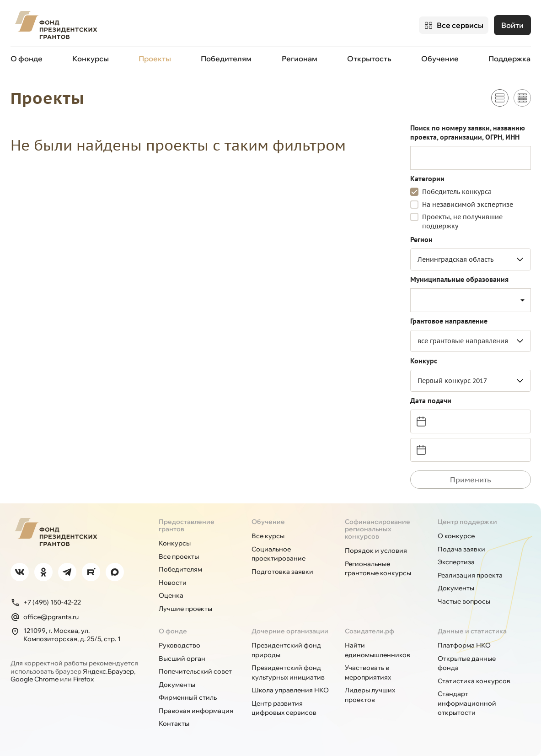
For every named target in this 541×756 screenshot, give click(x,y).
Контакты (174, 723)
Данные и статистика (472, 631)
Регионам (300, 59)
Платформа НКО (464, 645)
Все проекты (179, 556)
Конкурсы (91, 59)
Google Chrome (35, 679)
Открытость (369, 59)
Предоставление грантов (187, 525)
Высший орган (182, 658)
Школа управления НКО (290, 690)
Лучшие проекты (185, 608)
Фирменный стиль (188, 697)
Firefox (83, 679)
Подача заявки (461, 549)
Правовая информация (196, 710)
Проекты (155, 59)
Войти (512, 25)
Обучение (440, 59)
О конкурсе (456, 535)
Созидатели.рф (370, 631)
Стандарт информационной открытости (467, 703)
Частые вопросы (464, 601)
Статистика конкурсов (474, 680)
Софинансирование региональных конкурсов (378, 529)
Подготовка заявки (282, 571)
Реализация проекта (470, 575)
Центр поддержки (467, 521)
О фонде (27, 59)
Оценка (171, 595)
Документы (456, 588)
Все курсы (268, 535)
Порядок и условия (376, 550)
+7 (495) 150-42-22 (46, 602)
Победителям (226, 59)
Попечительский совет (195, 671)
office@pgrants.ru (45, 616)
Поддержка (509, 59)
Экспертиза (456, 562)
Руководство (179, 645)
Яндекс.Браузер (108, 671)
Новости (173, 582)
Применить (471, 479)
